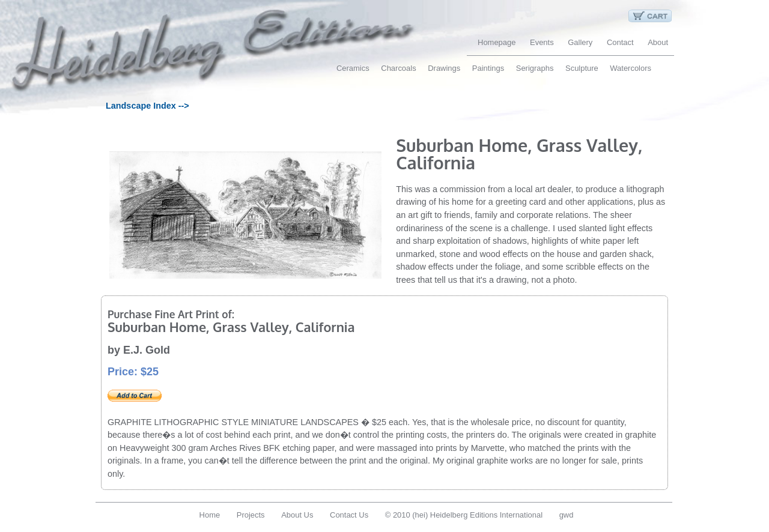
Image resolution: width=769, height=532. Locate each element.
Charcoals (398, 68)
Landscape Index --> (147, 106)
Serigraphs (535, 68)
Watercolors (631, 68)
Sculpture (582, 68)
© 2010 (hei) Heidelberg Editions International (464, 515)
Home (210, 515)
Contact (620, 42)
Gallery (580, 42)
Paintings (488, 68)
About (658, 42)
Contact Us (349, 515)
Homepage (497, 42)
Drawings (444, 68)
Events (542, 42)
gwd (567, 515)
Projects (251, 515)
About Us (297, 515)
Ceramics (353, 68)
